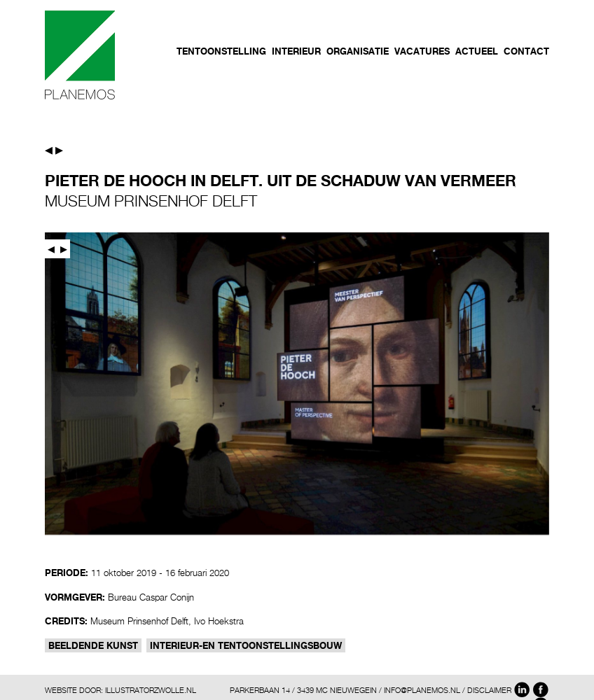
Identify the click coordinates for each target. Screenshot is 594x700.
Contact (526, 51)
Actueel (477, 51)
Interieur (296, 51)
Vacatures (422, 51)
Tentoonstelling (221, 51)
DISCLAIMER (489, 690)
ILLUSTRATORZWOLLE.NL (151, 690)
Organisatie (358, 51)
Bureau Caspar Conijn (151, 597)
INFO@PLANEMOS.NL (422, 690)
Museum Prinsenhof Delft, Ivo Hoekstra (167, 621)
